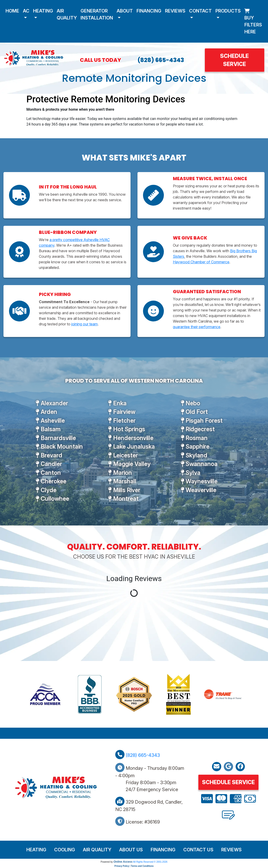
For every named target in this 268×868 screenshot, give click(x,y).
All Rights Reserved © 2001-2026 (150, 862)
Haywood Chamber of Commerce (201, 262)
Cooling (65, 850)
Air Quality (67, 14)
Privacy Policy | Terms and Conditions (134, 866)
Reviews (175, 11)
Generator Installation (97, 14)
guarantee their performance (197, 327)
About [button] (125, 11)
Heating (36, 850)
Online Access (123, 862)
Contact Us (198, 850)
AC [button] (26, 11)
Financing (149, 11)
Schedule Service (234, 60)
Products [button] (228, 11)
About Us (131, 850)
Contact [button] (200, 11)
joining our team (84, 324)
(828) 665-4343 (161, 60)
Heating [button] (43, 11)
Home (12, 11)
